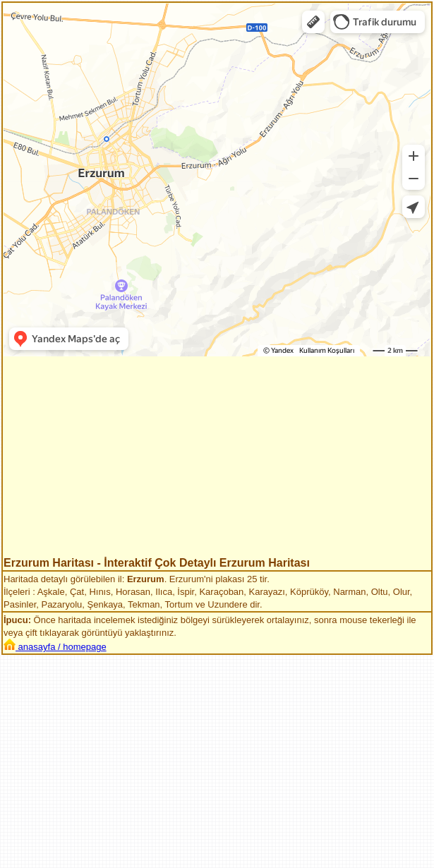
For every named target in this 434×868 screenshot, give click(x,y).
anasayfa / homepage (55, 647)
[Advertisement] (217, 458)
